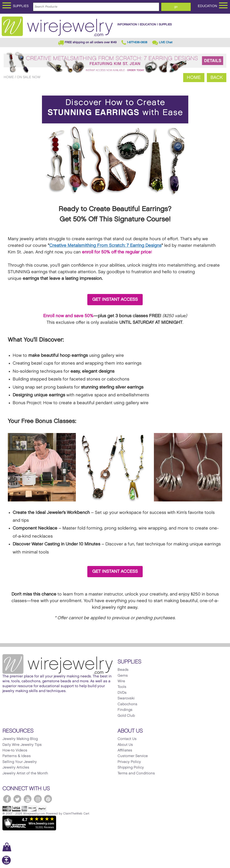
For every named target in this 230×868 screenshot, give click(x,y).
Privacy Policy (129, 762)
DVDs (122, 693)
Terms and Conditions (136, 773)
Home (9, 77)
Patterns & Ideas (17, 756)
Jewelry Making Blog (20, 739)
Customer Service (133, 756)
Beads (123, 670)
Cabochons (127, 704)
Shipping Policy (131, 768)
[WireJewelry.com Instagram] (38, 799)
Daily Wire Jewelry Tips (22, 745)
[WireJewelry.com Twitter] (17, 799)
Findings (125, 710)
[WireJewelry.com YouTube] (28, 799)
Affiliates (125, 750)
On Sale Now (29, 77)
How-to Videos (15, 750)
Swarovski (126, 698)
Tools (122, 687)
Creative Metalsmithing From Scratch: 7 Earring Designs (105, 245)
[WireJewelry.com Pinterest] (48, 799)
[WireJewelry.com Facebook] (7, 799)
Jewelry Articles (16, 768)
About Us (125, 745)
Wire (121, 681)
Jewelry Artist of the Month (25, 773)
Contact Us (127, 739)
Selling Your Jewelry (20, 762)
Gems (123, 676)
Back (217, 78)
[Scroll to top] (6, 864)
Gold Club (126, 716)
